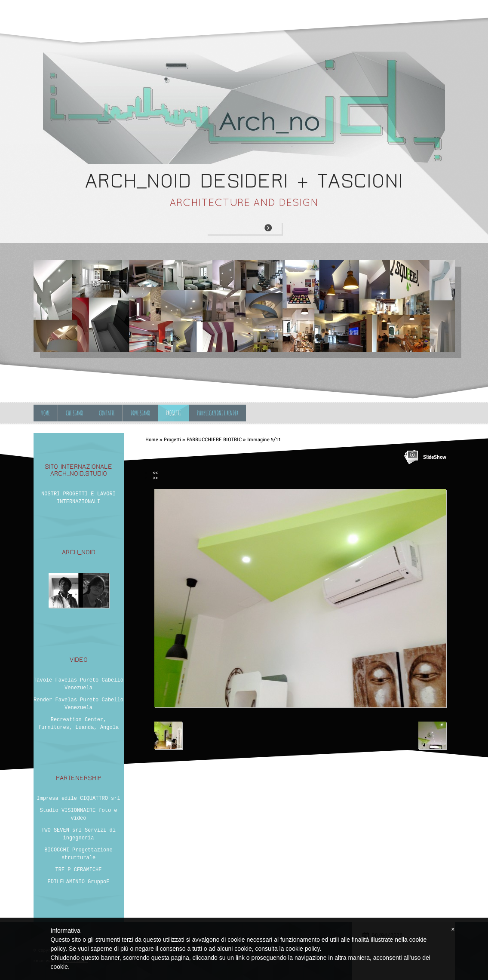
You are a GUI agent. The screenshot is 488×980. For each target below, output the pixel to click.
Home (46, 413)
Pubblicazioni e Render (218, 413)
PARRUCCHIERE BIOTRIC (214, 440)
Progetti (173, 413)
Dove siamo (140, 413)
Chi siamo (74, 413)
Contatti (107, 413)
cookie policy (302, 949)
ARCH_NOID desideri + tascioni (244, 181)
